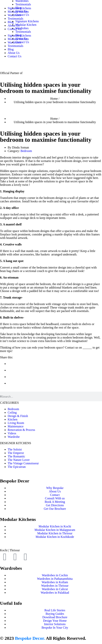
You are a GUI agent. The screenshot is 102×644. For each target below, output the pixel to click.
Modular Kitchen (26, 25)
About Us (14, 53)
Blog (18, 8)
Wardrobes (22, 28)
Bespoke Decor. (30, 638)
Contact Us (15, 56)
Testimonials (23, 4)
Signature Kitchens (27, 21)
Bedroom (26, 151)
